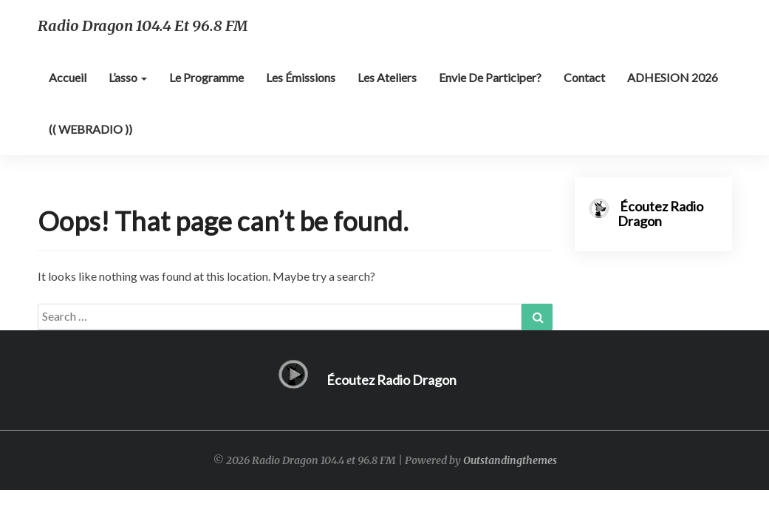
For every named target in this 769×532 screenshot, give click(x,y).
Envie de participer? (490, 77)
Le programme (206, 77)
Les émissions (301, 77)
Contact (584, 77)
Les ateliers (387, 77)
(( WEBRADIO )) (90, 129)
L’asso (128, 77)
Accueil (68, 77)
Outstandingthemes (510, 460)
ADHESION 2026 (673, 77)
